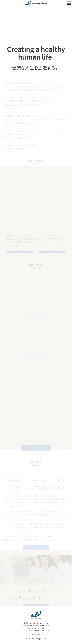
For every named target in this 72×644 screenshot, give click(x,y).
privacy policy (36, 635)
